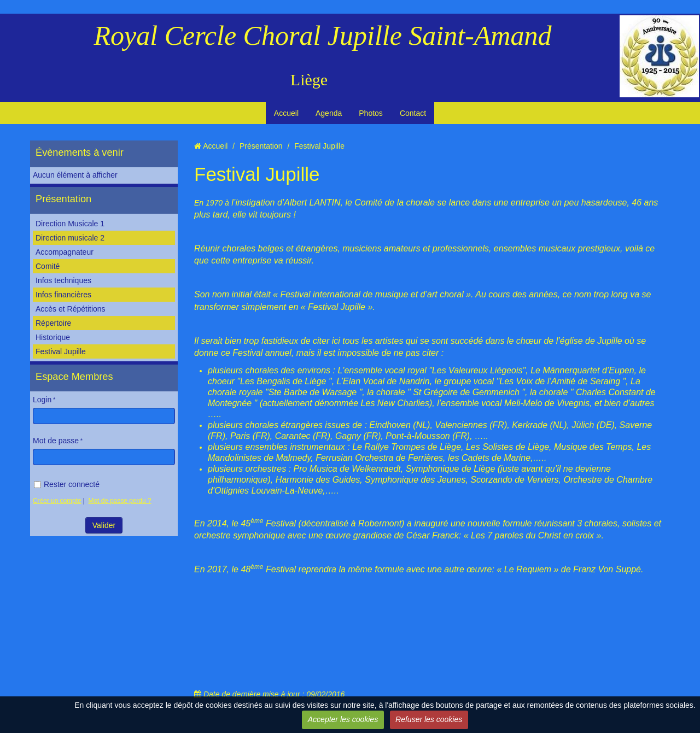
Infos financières (63, 295)
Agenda (329, 113)
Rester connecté (67, 484)
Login (42, 400)
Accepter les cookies (343, 719)
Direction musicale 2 (70, 238)
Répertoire (53, 323)
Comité (48, 266)
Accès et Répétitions (71, 309)
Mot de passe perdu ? (120, 501)
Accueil (286, 113)
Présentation (63, 199)
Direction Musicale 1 (70, 224)
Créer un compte (57, 501)
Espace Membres (74, 377)
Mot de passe (56, 441)
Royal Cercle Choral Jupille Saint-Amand (323, 36)
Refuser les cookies (429, 719)
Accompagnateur (65, 252)
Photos (371, 113)
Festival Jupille (61, 351)
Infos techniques (63, 280)
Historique (53, 337)
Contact (413, 113)
